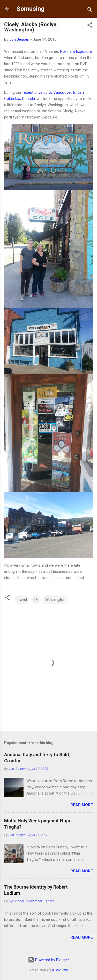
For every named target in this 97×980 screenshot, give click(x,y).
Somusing (31, 9)
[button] (90, 26)
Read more (82, 805)
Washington (55, 600)
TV (36, 600)
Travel (22, 600)
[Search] (90, 10)
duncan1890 (60, 970)
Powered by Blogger (48, 960)
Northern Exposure (76, 52)
